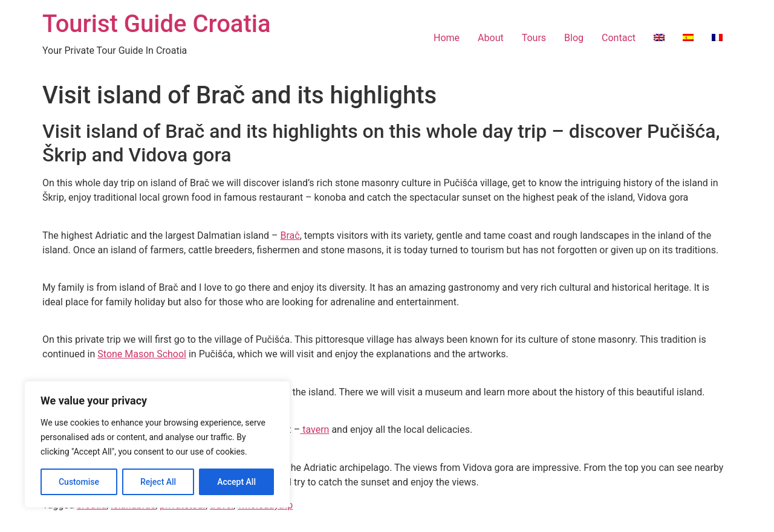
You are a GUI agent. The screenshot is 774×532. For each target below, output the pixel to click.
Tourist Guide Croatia (156, 24)
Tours (534, 38)
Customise (79, 482)
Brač (290, 235)
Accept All (236, 482)
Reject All (158, 482)
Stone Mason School (142, 354)
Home (447, 38)
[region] (157, 444)
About (491, 38)
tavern (314, 430)
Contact (619, 38)
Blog (574, 38)
